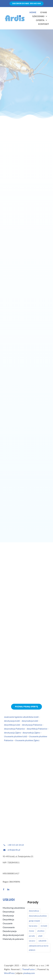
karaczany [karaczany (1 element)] (33, 926)
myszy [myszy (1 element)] (32, 931)
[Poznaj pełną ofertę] (27, 707)
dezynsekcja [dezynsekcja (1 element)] (34, 911)
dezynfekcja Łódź (12, 725)
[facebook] (4, 890)
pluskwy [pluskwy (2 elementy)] (41, 931)
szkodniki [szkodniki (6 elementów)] (42, 941)
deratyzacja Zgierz (13, 733)
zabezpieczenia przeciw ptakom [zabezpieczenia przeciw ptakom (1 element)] (39, 948)
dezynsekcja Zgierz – (32, 733)
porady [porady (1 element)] (32, 936)
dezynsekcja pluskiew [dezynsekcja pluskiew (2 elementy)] (38, 916)
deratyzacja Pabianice (32, 725)
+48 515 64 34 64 (16, 845)
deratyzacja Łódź (12, 721)
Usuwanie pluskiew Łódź (16, 736)
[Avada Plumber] (15, 15)
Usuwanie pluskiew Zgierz (27, 740)
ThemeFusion (29, 969)
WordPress (9, 973)
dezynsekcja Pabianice (14, 729)
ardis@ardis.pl (14, 850)
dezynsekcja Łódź (30, 721)
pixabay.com (29, 973)
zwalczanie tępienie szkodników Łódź (21, 717)
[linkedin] (8, 890)
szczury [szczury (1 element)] (32, 941)
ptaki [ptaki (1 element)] (40, 936)
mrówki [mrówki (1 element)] (44, 926)
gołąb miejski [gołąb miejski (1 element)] (34, 921)
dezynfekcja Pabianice (37, 729)
